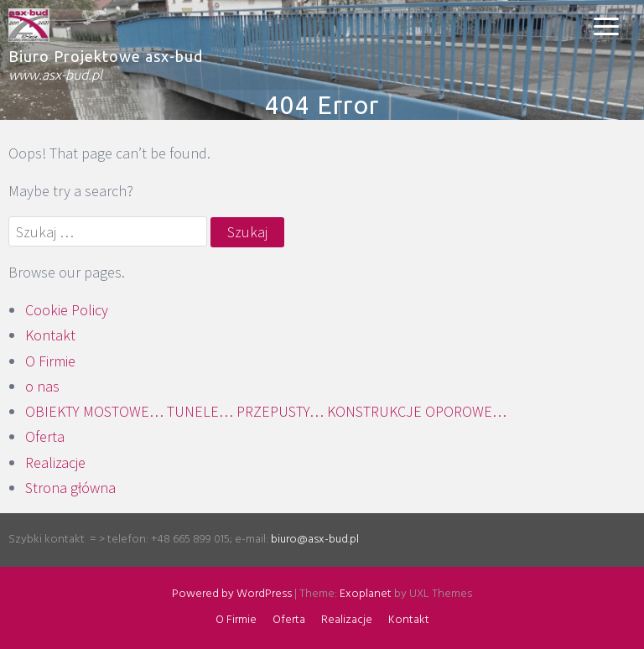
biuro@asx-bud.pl (315, 540)
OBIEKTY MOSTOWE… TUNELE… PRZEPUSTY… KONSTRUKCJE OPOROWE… (266, 411)
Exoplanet (366, 594)
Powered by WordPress (232, 594)
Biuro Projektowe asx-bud (106, 56)
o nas (42, 386)
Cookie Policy (67, 310)
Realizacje (55, 462)
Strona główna (70, 488)
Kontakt (50, 335)
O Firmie (50, 361)
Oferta (45, 436)
